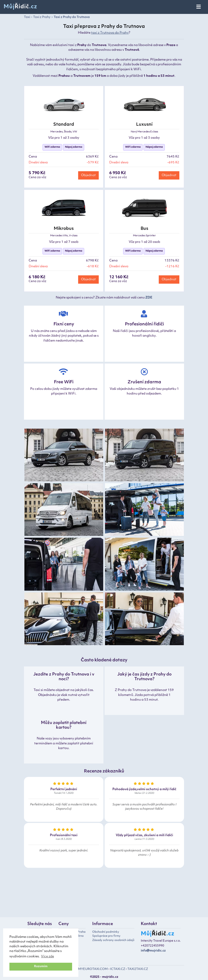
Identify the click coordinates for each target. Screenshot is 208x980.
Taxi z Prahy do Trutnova (72, 17)
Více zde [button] (47, 957)
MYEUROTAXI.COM (93, 969)
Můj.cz (20, 7)
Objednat (88, 175)
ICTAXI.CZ (118, 969)
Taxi (27, 17)
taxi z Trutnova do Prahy (110, 33)
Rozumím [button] (41, 967)
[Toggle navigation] (199, 7)
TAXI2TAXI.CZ (138, 969)
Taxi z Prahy (42, 17)
